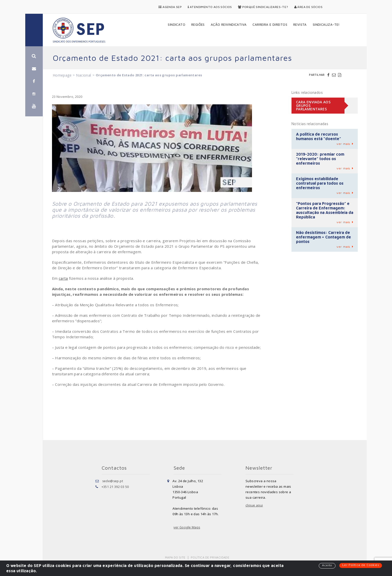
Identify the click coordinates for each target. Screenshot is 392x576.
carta (63, 278)
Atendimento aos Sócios (210, 7)
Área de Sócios (308, 7)
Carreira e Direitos (270, 25)
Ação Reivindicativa (229, 25)
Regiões (198, 25)
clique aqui (254, 505)
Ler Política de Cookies (360, 565)
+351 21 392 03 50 (115, 486)
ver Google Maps (187, 527)
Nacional (83, 75)
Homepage (62, 75)
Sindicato (176, 25)
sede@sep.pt (113, 481)
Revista (300, 25)
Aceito (326, 565)
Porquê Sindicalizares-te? (263, 7)
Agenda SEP (170, 7)
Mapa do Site (176, 557)
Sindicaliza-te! (326, 25)
